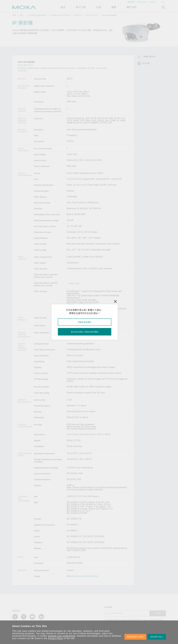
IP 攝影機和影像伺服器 (60, 15)
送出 (158, 613)
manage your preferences (62, 636)
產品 (22, 15)
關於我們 (132, 7)
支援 (98, 7)
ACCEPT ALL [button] (157, 637)
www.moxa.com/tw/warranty (85, 576)
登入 (163, 2)
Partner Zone (142, 2)
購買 (114, 7)
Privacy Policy (56, 638)
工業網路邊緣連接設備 (37, 15)
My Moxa (153, 2)
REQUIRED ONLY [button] (135, 637)
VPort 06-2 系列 (91, 15)
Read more (74, 283)
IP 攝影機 (77, 15)
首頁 (14, 15)
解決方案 (81, 7)
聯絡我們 (131, 2)
